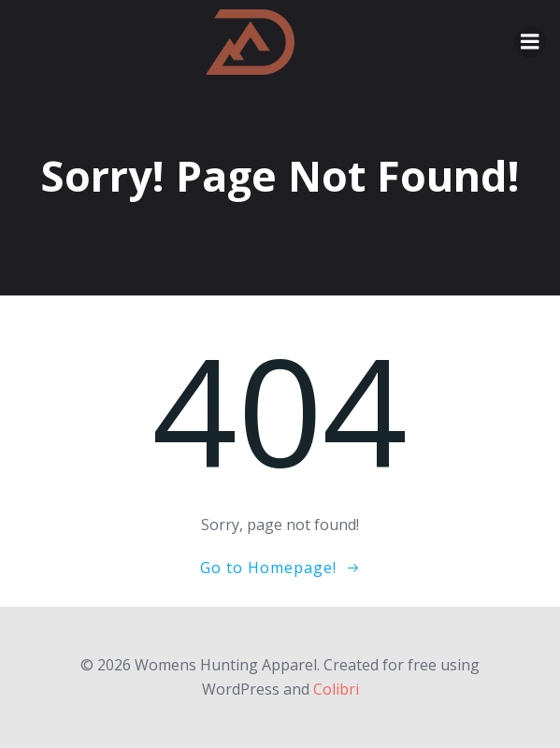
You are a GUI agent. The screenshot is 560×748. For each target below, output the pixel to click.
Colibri (336, 689)
